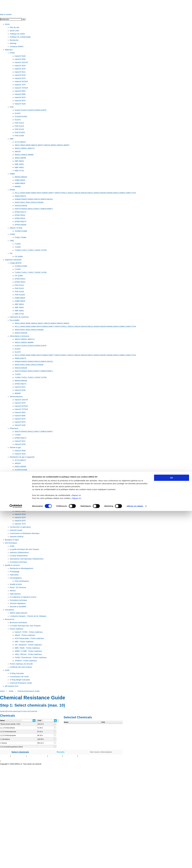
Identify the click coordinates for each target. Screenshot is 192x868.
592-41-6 (41, 743)
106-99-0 (41, 739)
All (1, 711)
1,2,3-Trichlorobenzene (8, 732)
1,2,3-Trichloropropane (8, 735)
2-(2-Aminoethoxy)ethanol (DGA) (12, 747)
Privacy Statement (18, 756)
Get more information (101, 752)
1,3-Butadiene (5, 739)
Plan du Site (5, 756)
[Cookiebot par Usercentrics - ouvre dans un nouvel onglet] (16, 863)
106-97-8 (41, 724)
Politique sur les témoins (37, 756)
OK (172, 835)
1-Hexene (4, 743)
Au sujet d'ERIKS (70, 756)
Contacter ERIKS (55, 756)
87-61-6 (40, 732)
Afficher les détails (135, 863)
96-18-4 (40, 735)
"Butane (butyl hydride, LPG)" (10, 724)
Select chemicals (20, 752)
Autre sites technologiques (89, 756)
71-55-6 (40, 728)
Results (61, 752)
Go (24, 19)
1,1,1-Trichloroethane (8, 728)
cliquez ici (76, 852)
